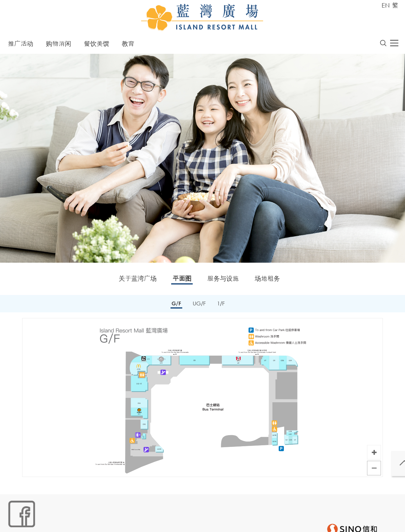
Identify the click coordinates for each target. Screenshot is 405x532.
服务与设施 (223, 280)
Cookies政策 (43, 521)
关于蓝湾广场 (138, 280)
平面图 (182, 280)
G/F (175, 305)
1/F (222, 305)
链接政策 (71, 521)
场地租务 (267, 280)
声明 (137, 521)
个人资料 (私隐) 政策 (106, 521)
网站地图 (16, 521)
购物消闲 (59, 45)
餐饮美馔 (97, 45)
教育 (128, 45)
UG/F (199, 305)
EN (386, 5)
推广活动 (21, 45)
